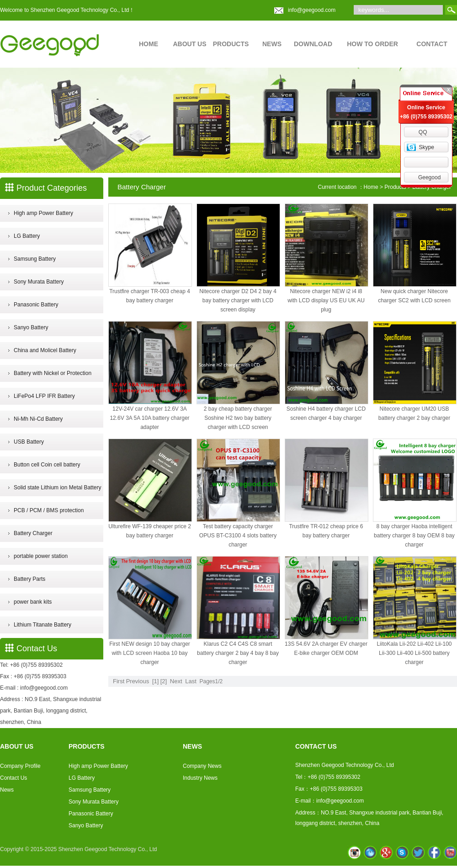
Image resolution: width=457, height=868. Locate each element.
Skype (426, 147)
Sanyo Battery (31, 327)
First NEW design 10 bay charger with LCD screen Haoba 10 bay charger (150, 653)
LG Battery (27, 236)
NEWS (272, 44)
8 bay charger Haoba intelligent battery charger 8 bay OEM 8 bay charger (414, 536)
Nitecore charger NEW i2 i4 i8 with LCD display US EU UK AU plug (326, 300)
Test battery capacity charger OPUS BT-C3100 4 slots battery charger (238, 536)
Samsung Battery (35, 259)
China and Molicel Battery (45, 350)
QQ (423, 132)
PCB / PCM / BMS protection (49, 510)
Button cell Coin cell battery (47, 465)
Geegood (429, 177)
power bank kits (33, 602)
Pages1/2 (211, 681)
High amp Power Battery (43, 213)
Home (371, 187)
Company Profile (20, 766)
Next (176, 681)
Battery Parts (29, 579)
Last (191, 681)
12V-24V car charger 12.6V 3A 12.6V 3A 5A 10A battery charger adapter (149, 418)
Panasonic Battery (36, 305)
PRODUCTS (231, 44)
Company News (202, 766)
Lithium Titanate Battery (43, 625)
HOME (149, 44)
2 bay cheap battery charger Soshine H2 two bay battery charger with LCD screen (238, 418)
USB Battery (29, 442)
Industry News (200, 778)
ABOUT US (189, 44)
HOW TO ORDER (372, 44)
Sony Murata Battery (39, 282)
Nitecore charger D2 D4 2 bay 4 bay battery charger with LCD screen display (238, 300)
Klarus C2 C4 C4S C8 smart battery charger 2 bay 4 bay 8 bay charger (238, 653)
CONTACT (432, 44)
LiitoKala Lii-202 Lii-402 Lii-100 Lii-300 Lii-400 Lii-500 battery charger (414, 653)
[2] (164, 681)
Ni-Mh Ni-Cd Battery (38, 419)
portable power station (41, 556)
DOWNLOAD (313, 44)
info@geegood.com (312, 10)
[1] (155, 681)
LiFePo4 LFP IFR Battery (44, 396)
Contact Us (13, 778)
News (7, 790)
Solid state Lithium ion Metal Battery (57, 488)
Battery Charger (33, 533)
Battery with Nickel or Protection (53, 373)
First (119, 681)
